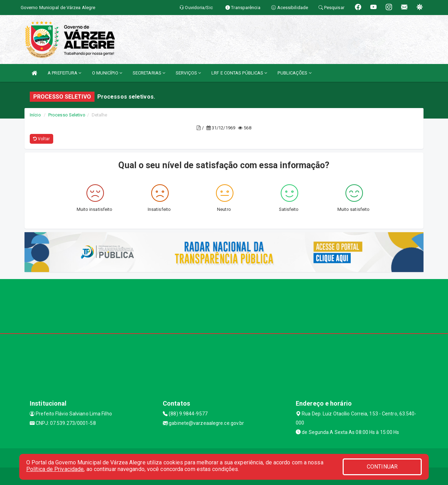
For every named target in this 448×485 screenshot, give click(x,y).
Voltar (41, 139)
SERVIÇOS (188, 73)
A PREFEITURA (64, 73)
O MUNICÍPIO (107, 73)
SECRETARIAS (149, 73)
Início (35, 115)
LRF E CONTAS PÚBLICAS (239, 73)
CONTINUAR (382, 467)
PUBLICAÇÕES (294, 73)
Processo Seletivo (67, 115)
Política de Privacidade (55, 469)
